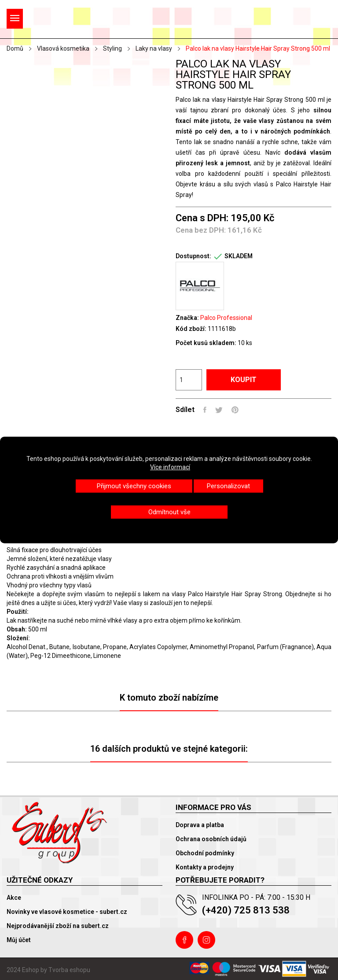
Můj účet (19, 940)
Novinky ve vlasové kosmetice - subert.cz (67, 912)
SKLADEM (239, 256)
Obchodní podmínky (205, 853)
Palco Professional (226, 318)
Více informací (170, 467)
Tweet (219, 410)
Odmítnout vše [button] (169, 512)
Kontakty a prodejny (205, 867)
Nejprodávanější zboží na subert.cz (58, 926)
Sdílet (205, 410)
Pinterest (235, 410)
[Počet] (189, 380)
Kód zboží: (191, 329)
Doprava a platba (200, 825)
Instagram (206, 940)
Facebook (184, 940)
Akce (14, 898)
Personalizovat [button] (228, 486)
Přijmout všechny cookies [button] (134, 486)
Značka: (187, 318)
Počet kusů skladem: (206, 343)
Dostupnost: (193, 256)
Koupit (244, 380)
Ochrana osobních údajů (211, 839)
